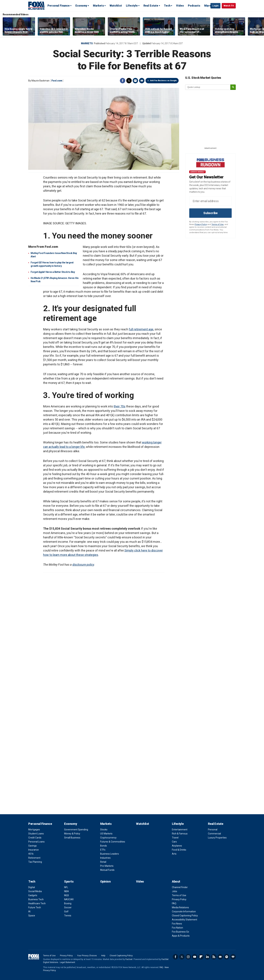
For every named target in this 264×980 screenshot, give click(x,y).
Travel (175, 838)
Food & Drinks (179, 850)
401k (31, 854)
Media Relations (180, 907)
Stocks (104, 830)
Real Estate (151, 6)
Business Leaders (110, 854)
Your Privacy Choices (87, 956)
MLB (67, 895)
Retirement (34, 858)
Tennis (68, 916)
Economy (81, 6)
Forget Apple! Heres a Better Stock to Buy (53, 272)
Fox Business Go (180, 932)
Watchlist (116, 6)
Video (180, 6)
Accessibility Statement (185, 920)
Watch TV (229, 6)
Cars (174, 842)
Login (215, 6)
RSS (214, 957)
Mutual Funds (107, 870)
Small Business (72, 838)
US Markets (106, 834)
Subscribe (210, 213)
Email (142, 81)
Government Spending (76, 830)
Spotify (227, 957)
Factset (129, 959)
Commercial (214, 834)
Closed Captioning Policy (185, 916)
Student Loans (36, 834)
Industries (105, 858)
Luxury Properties (217, 838)
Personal (213, 830)
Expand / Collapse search (207, 6)
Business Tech (36, 899)
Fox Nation (177, 928)
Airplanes (177, 846)
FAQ (174, 903)
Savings (32, 846)
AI (29, 912)
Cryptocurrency (108, 838)
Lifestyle (132, 6)
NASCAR (69, 899)
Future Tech (35, 907)
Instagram (188, 957)
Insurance (34, 850)
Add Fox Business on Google (163, 81)
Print (135, 81)
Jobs (175, 891)
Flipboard (201, 957)
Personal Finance (59, 6)
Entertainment (180, 830)
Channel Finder (180, 887)
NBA (67, 891)
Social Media (35, 891)
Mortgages (34, 830)
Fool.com (57, 81)
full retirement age (141, 329)
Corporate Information (184, 912)
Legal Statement (67, 962)
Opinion (105, 881)
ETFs (103, 850)
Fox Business (36, 6)
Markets (98, 6)
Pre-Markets (107, 866)
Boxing (68, 903)
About (176, 881)
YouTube (195, 957)
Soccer (68, 907)
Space (32, 916)
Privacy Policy (201, 224)
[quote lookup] (208, 87)
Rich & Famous (180, 834)
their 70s (120, 406)
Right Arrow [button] (258, 26)
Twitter (129, 81)
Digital (32, 887)
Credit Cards (35, 838)
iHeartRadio (233, 957)
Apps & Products (181, 936)
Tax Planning (35, 862)
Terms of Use (218, 224)
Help (103, 956)
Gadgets (33, 895)
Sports (69, 881)
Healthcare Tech (37, 903)
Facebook (123, 81)
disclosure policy (83, 565)
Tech (167, 6)
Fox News (177, 924)
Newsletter (220, 957)
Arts (174, 854)
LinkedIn (207, 957)
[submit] (233, 87)
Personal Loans (36, 842)
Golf (66, 912)
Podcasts (194, 6)
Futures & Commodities (113, 842)
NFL (66, 887)
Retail (103, 862)
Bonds (104, 846)
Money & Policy (72, 834)
